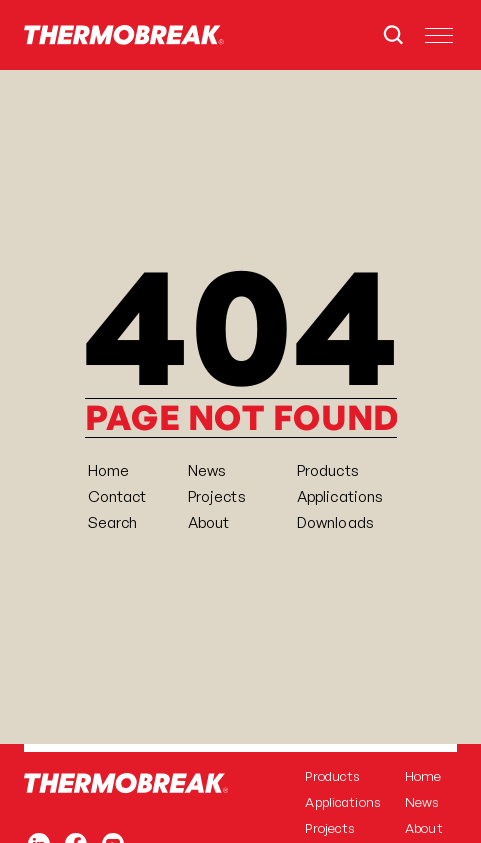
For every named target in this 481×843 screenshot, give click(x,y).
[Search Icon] (393, 35)
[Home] (124, 35)
